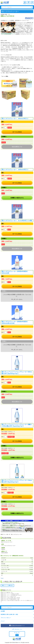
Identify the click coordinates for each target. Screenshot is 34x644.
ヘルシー (8, 594)
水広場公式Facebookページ (17, 625)
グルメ (8, 596)
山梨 (18, 599)
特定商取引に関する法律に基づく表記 (9, 614)
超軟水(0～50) (9, 593)
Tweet (2, 578)
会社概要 (3, 611)
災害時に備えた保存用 (15, 598)
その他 (8, 598)
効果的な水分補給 (15, 594)
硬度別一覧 (3, 593)
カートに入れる (17, 132)
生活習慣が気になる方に (16, 595)
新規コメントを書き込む (7, 585)
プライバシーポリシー (6, 618)
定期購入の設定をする (17, 198)
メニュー (3, 621)
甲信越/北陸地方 (13, 599)
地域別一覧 (3, 599)
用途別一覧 (3, 594)
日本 (7, 599)
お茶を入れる (13, 596)
